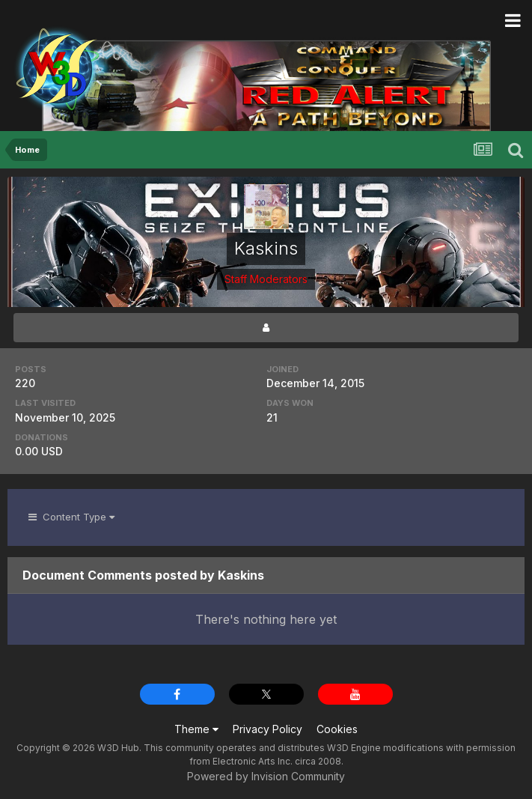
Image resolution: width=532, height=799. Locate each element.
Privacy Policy (267, 729)
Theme (196, 729)
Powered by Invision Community (266, 776)
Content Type (71, 517)
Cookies (337, 729)
